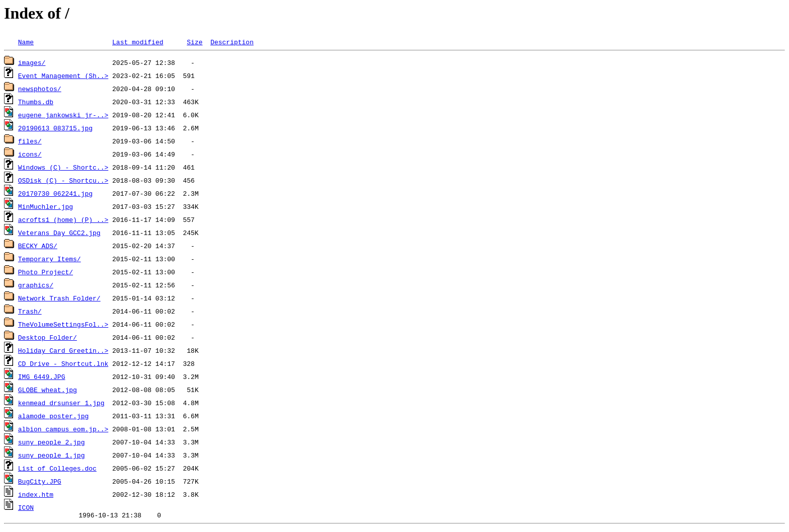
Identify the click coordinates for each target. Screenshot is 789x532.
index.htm (36, 494)
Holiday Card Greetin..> (63, 350)
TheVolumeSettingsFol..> (63, 324)
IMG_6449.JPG (42, 376)
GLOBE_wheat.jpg (48, 390)
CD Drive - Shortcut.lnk (63, 363)
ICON (26, 507)
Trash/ (30, 311)
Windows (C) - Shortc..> (63, 167)
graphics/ (36, 285)
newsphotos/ (40, 89)
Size (194, 42)
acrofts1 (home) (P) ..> (63, 219)
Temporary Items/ (50, 259)
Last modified (138, 42)
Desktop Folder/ (48, 337)
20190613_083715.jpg (55, 128)
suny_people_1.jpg (52, 455)
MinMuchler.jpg (46, 206)
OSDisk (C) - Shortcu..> (63, 180)
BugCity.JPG (40, 481)
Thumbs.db (36, 102)
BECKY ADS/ (38, 246)
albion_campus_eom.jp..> (63, 429)
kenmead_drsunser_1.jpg (61, 403)
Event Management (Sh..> (63, 75)
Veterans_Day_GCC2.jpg (59, 233)
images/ (32, 62)
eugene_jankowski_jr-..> (63, 115)
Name (26, 42)
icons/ (30, 154)
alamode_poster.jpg (53, 416)
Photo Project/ (46, 272)
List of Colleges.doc (57, 468)
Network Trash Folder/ (59, 298)
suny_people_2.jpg (52, 442)
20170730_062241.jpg (55, 193)
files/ (30, 141)
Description (232, 42)
